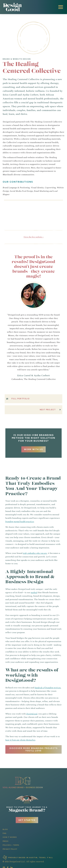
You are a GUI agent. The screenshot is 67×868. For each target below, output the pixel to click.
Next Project (48, 410)
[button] (61, 7)
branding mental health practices (20, 522)
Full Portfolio (20, 399)
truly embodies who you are (35, 553)
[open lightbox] (18, 207)
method (34, 592)
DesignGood (32, 714)
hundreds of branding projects (48, 688)
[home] (13, 7)
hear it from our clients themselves (20, 740)
